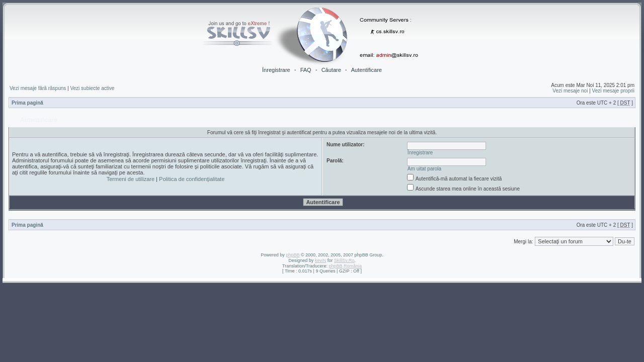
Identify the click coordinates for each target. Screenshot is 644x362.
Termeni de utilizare (131, 179)
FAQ (306, 70)
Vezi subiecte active (92, 88)
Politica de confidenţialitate (192, 179)
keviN (321, 260)
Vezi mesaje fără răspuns (38, 88)
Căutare (331, 70)
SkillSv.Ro (344, 260)
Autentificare (367, 70)
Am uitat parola (424, 169)
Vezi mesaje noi (570, 91)
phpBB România (345, 266)
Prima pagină (27, 103)
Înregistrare (276, 70)
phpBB (293, 255)
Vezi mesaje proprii (613, 91)
